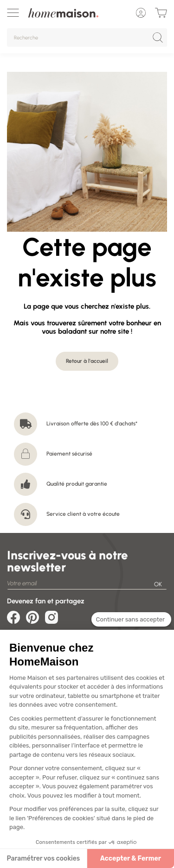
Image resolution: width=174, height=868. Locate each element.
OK (158, 584)
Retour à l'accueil (87, 361)
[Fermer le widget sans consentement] (131, 621)
